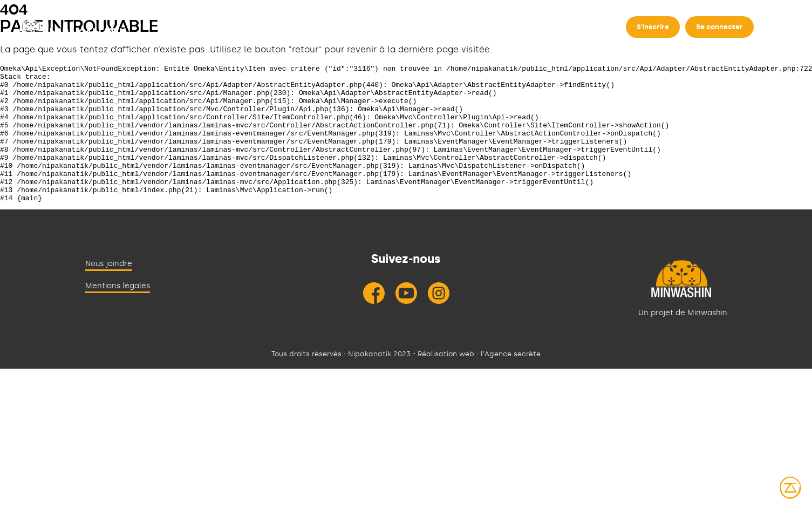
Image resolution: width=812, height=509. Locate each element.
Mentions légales (118, 313)
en (775, 27)
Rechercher (332, 32)
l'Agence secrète (511, 381)
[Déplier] (289, 31)
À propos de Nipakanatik (230, 32)
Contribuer (393, 32)
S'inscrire (653, 27)
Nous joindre (109, 291)
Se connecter (719, 27)
